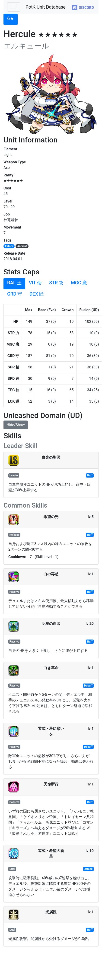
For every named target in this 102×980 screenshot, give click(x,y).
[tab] (11, 19)
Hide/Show (16, 425)
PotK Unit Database (46, 7)
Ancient (22, 246)
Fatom (9, 246)
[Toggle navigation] (14, 7)
